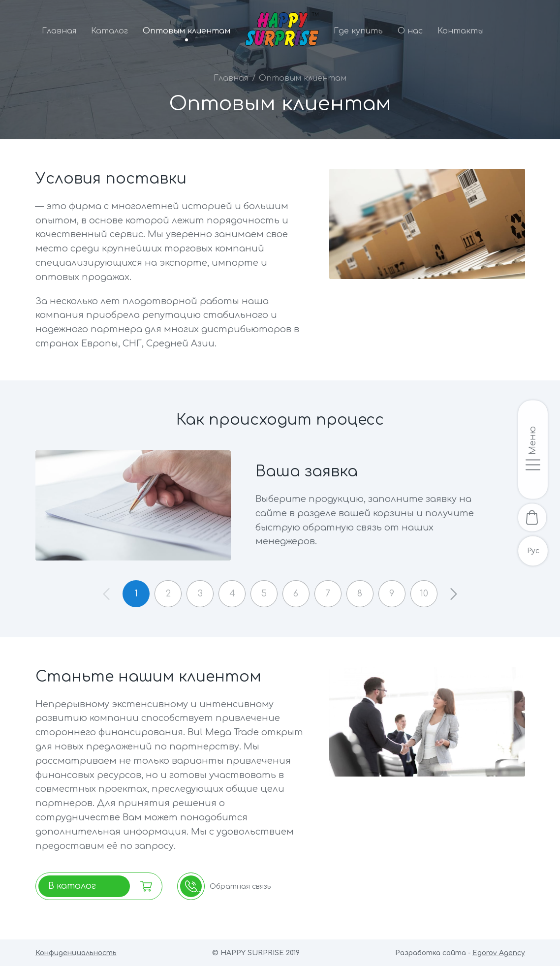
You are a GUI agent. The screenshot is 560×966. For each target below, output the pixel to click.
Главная (59, 31)
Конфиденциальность (76, 953)
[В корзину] (533, 518)
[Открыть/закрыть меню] (533, 449)
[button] (456, 593)
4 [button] (231, 593)
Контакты (461, 31)
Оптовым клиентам (187, 31)
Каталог (109, 31)
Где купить (358, 31)
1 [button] (134, 593)
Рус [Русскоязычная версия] (533, 552)
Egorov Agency (499, 953)
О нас (410, 31)
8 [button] (361, 593)
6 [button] (296, 593)
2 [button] (166, 593)
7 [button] (329, 593)
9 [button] (394, 593)
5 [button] (264, 593)
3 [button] (199, 593)
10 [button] (426, 593)
